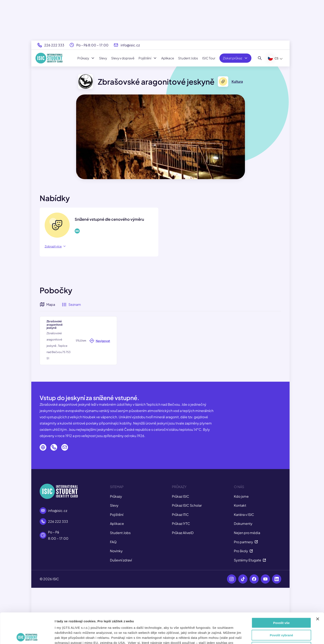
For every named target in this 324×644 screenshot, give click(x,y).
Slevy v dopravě (123, 58)
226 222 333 (54, 45)
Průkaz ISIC (181, 552)
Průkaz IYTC (181, 580)
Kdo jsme (241, 552)
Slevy (103, 58)
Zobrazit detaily (227, 636)
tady (165, 622)
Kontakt (240, 561)
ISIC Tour (209, 58)
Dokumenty (243, 580)
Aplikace (168, 58)
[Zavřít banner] (318, 588)
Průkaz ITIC (180, 570)
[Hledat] (260, 58)
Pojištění (148, 58)
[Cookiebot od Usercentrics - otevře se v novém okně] (27, 636)
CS (273, 58)
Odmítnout (281, 617)
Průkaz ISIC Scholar (187, 561)
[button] (160, 361)
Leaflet (254, 420)
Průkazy (86, 58)
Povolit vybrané (281, 605)
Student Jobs (188, 58)
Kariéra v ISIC (244, 570)
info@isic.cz (130, 45)
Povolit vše (281, 592)
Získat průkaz (235, 58)
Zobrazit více (55, 246)
